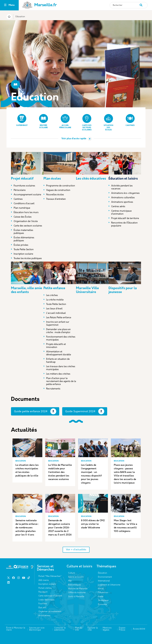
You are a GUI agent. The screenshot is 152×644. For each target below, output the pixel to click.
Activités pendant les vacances (122, 187)
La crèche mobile (55, 300)
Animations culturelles (123, 198)
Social (101, 589)
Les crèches (52, 295)
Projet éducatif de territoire (125, 218)
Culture (72, 573)
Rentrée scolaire (43, 121)
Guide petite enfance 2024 (31, 412)
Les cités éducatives (91, 179)
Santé (101, 597)
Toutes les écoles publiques (28, 259)
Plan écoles (52, 179)
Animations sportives (122, 202)
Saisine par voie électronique (37, 629)
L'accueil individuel (56, 313)
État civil (42, 608)
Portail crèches (45, 588)
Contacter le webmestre (60, 629)
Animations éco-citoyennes (125, 193)
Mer (70, 581)
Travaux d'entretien (56, 199)
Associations (44, 616)
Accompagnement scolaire (27, 195)
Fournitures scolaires (24, 186)
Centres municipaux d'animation (121, 213)
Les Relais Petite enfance (59, 318)
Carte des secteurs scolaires (87, 122)
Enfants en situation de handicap (58, 361)
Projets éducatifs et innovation (56, 346)
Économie (102, 604)
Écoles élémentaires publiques (24, 239)
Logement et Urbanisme (109, 585)
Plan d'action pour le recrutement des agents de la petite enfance (61, 381)
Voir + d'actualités (76, 550)
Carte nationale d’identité (50, 596)
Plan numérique (22, 208)
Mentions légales (107, 629)
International (104, 581)
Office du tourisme (77, 593)
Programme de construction (61, 186)
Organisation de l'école (26, 221)
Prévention (103, 593)
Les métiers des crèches (58, 374)
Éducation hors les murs (26, 213)
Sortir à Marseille (76, 597)
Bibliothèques (75, 585)
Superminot (22, 120)
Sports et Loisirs (76, 577)
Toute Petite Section (24, 250)
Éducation (102, 573)
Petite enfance (54, 288)
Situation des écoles (108, 122)
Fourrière (43, 604)
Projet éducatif (22, 179)
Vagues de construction (58, 190)
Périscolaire (20, 190)
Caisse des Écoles (23, 217)
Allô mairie (44, 580)
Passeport (43, 592)
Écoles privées (21, 245)
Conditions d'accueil (24, 204)
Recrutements (53, 389)
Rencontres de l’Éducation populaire (124, 224)
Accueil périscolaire (65, 121)
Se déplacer (103, 600)
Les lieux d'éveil (54, 309)
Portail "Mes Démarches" (50, 576)
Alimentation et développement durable (59, 353)
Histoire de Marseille (78, 589)
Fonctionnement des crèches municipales (61, 338)
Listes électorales (46, 600)
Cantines (130, 120)
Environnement (105, 577)
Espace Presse (122, 629)
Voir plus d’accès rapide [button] (74, 139)
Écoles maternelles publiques (23, 232)
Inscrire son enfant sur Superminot (58, 324)
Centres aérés (118, 207)
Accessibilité (139, 629)
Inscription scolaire (23, 254)
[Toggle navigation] (5, 5)
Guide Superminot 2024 (80, 412)
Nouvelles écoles (55, 195)
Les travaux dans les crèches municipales (61, 368)
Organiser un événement (50, 612)
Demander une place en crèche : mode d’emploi (58, 331)
